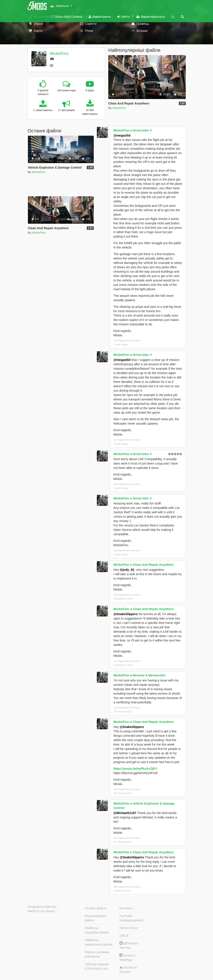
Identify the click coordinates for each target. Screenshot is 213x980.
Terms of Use (128, 928)
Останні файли (96, 908)
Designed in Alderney (42, 907)
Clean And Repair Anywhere (153, 565)
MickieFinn (59, 54)
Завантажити (100, 17)
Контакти (126, 908)
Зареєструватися (151, 17)
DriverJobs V (142, 130)
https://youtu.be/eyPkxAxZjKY (135, 769)
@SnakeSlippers (126, 614)
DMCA (124, 936)
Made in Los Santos (41, 911)
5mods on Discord (128, 970)
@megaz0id (122, 135)
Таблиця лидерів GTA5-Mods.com (97, 966)
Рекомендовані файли (96, 918)
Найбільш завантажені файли (99, 942)
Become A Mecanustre (149, 675)
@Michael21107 (125, 813)
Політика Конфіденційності (132, 918)
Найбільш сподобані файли (97, 930)
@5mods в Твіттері (129, 945)
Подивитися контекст (127, 340)
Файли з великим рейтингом (97, 954)
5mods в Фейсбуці (127, 957)
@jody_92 (127, 570)
